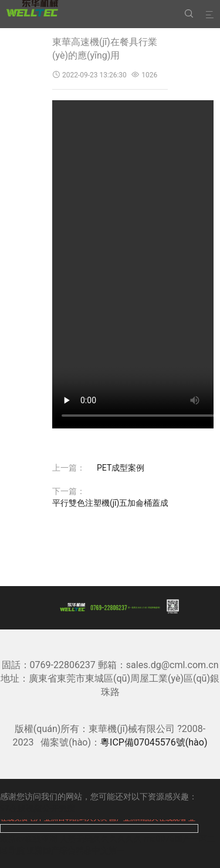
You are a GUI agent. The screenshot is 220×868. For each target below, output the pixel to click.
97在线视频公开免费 (38, 808)
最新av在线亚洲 (29, 839)
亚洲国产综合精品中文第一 (76, 850)
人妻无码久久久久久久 (101, 839)
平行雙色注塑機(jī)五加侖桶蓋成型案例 (123, 503)
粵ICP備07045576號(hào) (154, 742)
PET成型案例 (121, 468)
